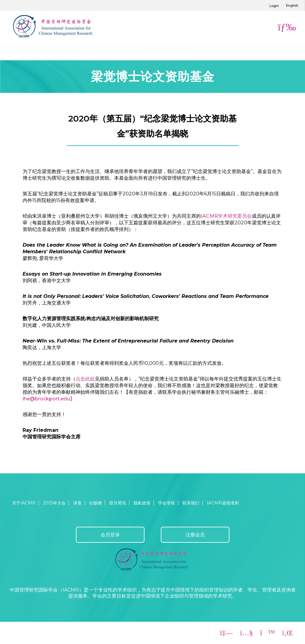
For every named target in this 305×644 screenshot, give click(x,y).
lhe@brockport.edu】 (49, 399)
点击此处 (85, 379)
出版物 (95, 503)
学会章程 (167, 503)
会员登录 (110, 535)
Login (274, 6)
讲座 (77, 503)
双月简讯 (118, 503)
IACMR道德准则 (223, 503)
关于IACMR (24, 503)
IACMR (209, 216)
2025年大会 (54, 503)
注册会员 (195, 535)
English (292, 5)
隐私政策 (142, 503)
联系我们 (191, 503)
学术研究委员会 (235, 216)
